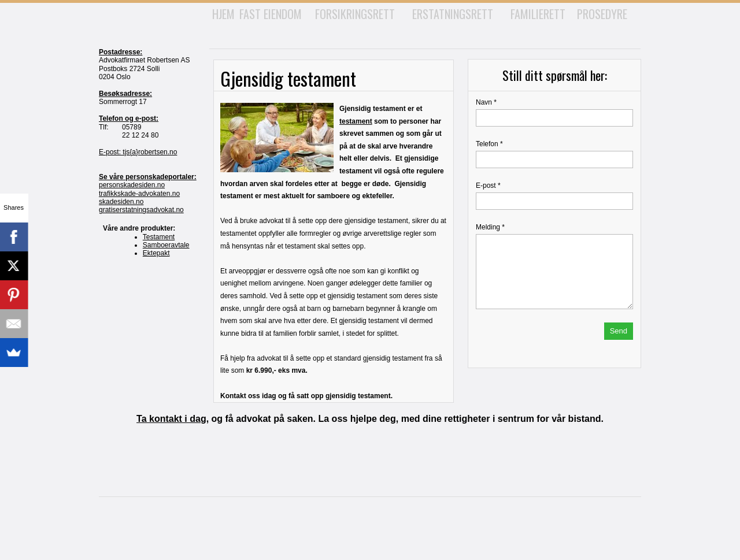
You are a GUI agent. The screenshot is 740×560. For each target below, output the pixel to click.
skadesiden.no (121, 202)
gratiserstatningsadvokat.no (141, 210)
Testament (159, 237)
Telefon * (489, 144)
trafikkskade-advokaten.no (139, 194)
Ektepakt (156, 253)
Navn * (486, 102)
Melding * (490, 227)
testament (356, 121)
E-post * (488, 186)
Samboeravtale (166, 245)
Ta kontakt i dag (171, 419)
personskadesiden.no (132, 185)
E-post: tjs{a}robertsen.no (138, 152)
